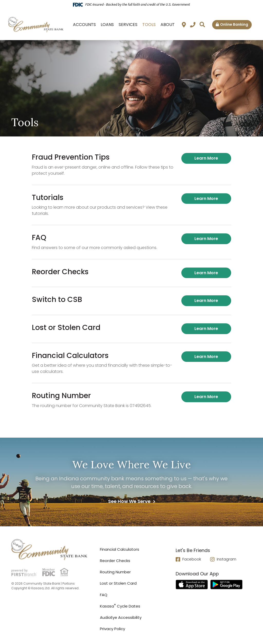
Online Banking (234, 24)
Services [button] (128, 25)
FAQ (104, 595)
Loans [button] (107, 25)
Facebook (192, 559)
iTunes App (192, 585)
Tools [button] (149, 25)
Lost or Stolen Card (118, 583)
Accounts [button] (84, 25)
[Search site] (202, 25)
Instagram (227, 559)
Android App (226, 585)
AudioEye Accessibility (121, 617)
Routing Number (115, 572)
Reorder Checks (115, 561)
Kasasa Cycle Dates (120, 606)
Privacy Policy (112, 629)
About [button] (168, 25)
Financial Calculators (120, 549)
